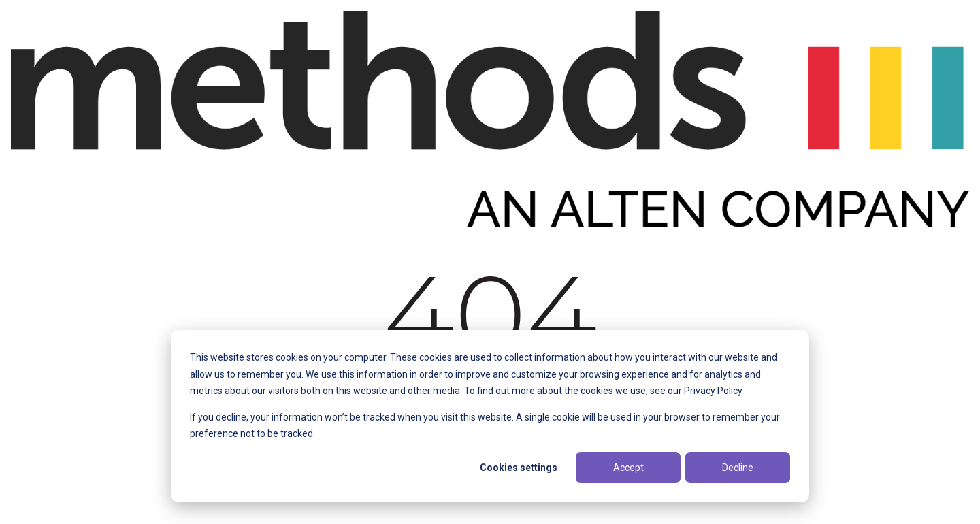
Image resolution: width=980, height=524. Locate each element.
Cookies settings (519, 468)
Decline (738, 468)
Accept (628, 468)
